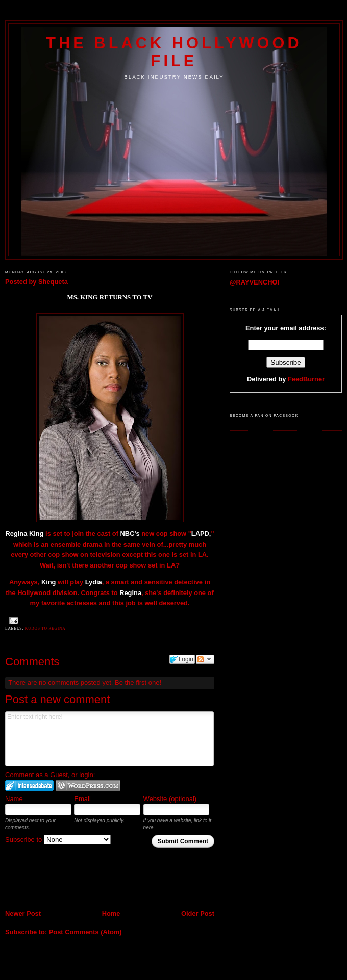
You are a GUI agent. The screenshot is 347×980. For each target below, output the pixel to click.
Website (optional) (170, 799)
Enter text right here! (109, 739)
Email (82, 799)
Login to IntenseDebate (29, 785)
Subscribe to (58, 840)
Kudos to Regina (45, 628)
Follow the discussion (205, 659)
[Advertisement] (65, 886)
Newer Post (23, 913)
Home (111, 913)
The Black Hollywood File (174, 52)
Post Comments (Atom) (85, 932)
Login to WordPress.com (88, 785)
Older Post (198, 913)
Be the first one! (138, 682)
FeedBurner (306, 379)
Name (14, 799)
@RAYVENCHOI (254, 282)
